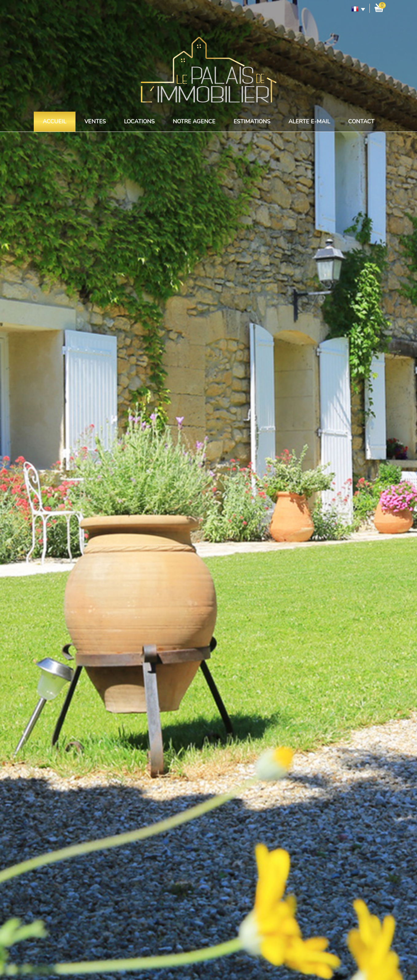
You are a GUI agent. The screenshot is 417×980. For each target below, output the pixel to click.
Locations (139, 121)
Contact (361, 121)
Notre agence (194, 121)
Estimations (252, 121)
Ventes (95, 121)
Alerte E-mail (309, 121)
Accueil (54, 121)
